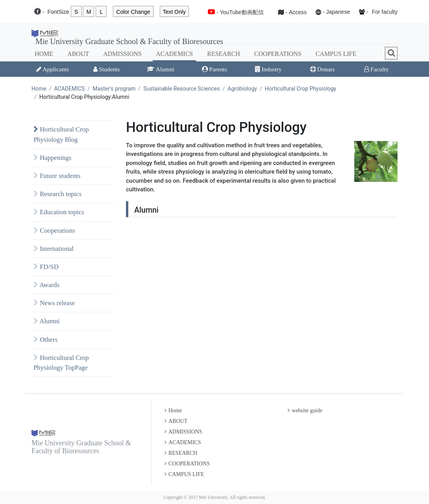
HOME (44, 54)
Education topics (59, 212)
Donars (322, 69)
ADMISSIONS (122, 54)
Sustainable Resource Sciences (181, 89)
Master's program (114, 89)
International (54, 249)
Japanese (338, 12)
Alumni (161, 69)
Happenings (52, 158)
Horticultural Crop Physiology (300, 89)
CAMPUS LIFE (336, 54)
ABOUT (78, 54)
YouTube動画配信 (242, 12)
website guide (305, 410)
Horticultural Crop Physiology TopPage (61, 363)
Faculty (376, 69)
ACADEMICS (174, 54)
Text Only (174, 12)
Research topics (57, 194)
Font (58, 12)
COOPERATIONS (278, 54)
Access (298, 12)
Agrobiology (242, 89)
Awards (46, 285)
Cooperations (54, 231)
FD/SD (46, 267)
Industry (268, 69)
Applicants (53, 69)
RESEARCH (224, 54)
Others (45, 340)
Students (106, 69)
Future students (57, 176)
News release (54, 303)
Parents (214, 69)
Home (39, 89)
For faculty (385, 12)
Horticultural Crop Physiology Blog (61, 134)
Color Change (133, 12)
